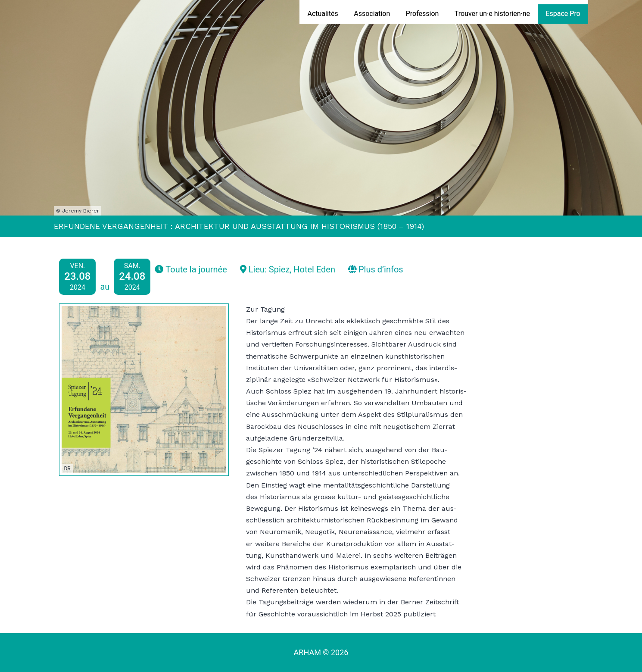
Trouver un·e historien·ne (492, 14)
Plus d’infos (376, 269)
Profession (422, 14)
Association (372, 14)
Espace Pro (563, 14)
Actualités (323, 14)
